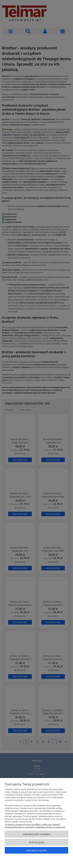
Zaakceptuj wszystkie (36, 850)
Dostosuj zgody (37, 842)
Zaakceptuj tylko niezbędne (37, 834)
